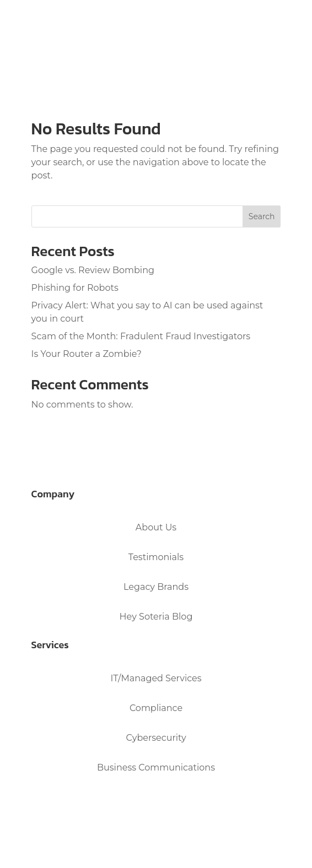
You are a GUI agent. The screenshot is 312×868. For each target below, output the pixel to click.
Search (262, 216)
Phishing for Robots (75, 288)
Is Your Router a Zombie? (87, 354)
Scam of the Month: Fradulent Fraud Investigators (141, 336)
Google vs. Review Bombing (93, 270)
